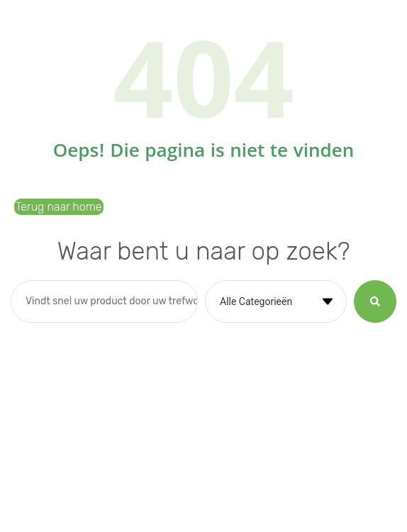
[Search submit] (375, 301)
